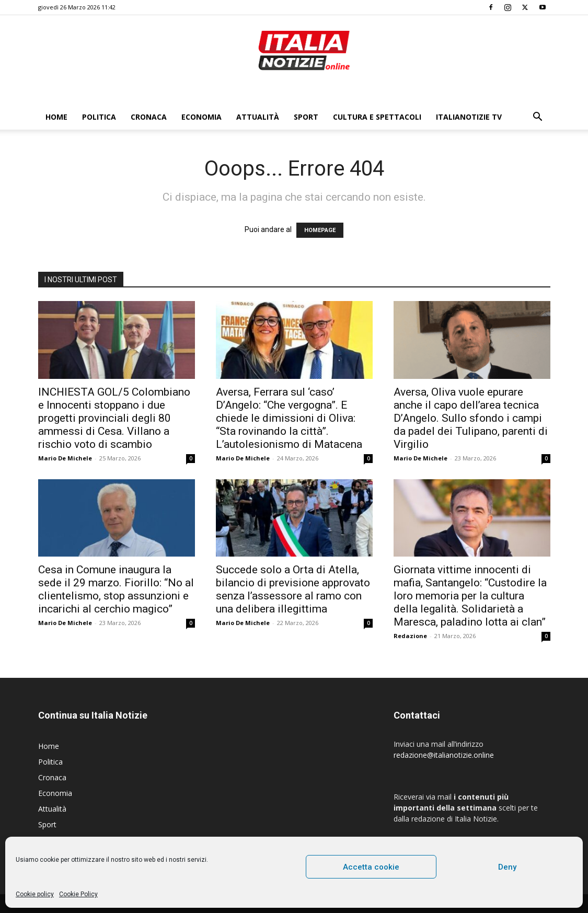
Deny (507, 867)
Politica (99, 117)
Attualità (258, 117)
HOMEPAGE (320, 230)
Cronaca (149, 117)
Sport (306, 117)
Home (56, 117)
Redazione (410, 636)
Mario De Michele (65, 458)
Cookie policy (35, 894)
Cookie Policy (78, 894)
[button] (538, 118)
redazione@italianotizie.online (444, 755)
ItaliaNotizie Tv (469, 117)
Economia (201, 117)
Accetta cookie (371, 867)
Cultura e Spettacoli (377, 117)
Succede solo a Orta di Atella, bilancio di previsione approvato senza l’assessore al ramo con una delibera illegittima (293, 589)
